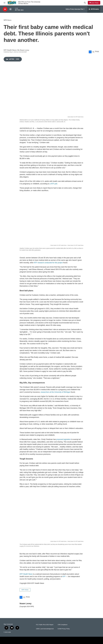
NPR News (8, 20)
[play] (5, 9)
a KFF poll (53, 184)
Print (97, 51)
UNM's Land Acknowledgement (45, 629)
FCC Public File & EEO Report (45, 625)
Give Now (95, 3)
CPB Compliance (63, 625)
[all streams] (94, 9)
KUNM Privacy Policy (64, 629)
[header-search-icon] (85, 3)
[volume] (10, 9)
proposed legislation (64, 439)
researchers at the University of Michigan (56, 392)
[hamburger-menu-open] (4, 3)
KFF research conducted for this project (48, 263)
